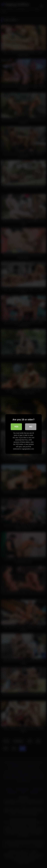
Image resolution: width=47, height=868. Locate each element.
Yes (16, 427)
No (31, 427)
